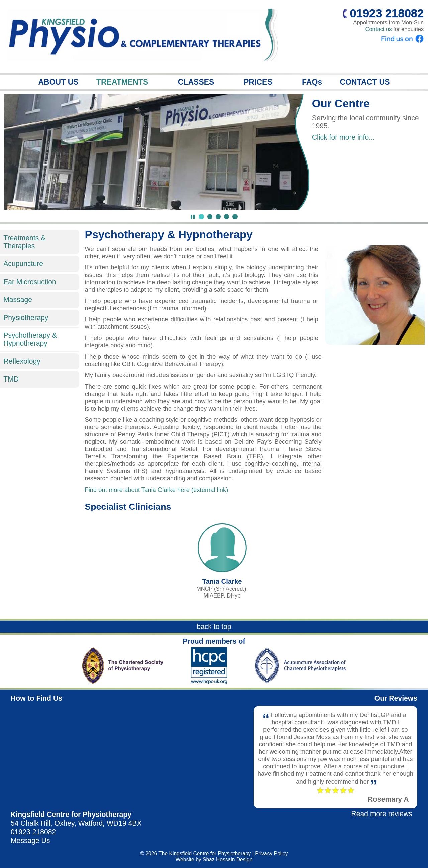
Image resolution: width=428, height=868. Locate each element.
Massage (18, 299)
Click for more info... (343, 137)
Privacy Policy (271, 853)
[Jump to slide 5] (235, 216)
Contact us (378, 29)
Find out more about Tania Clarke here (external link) (156, 490)
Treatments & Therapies (24, 242)
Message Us (30, 840)
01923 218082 (33, 832)
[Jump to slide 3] (218, 216)
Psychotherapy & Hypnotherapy (30, 339)
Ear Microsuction (30, 282)
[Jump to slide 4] (227, 216)
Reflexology (22, 361)
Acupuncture (23, 264)
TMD (11, 379)
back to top (214, 626)
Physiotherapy (26, 317)
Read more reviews (382, 814)
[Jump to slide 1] (201, 216)
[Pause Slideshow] (193, 217)
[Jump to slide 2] (210, 216)
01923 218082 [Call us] (383, 13)
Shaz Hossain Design (228, 859)
